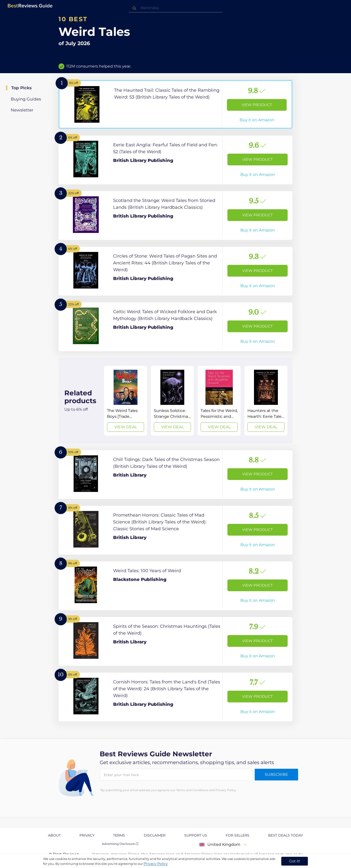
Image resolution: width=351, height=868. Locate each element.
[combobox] (175, 8)
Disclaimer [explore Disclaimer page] (155, 835)
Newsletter (22, 110)
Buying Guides (26, 99)
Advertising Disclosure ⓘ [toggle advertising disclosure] (120, 844)
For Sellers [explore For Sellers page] (238, 835)
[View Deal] (126, 401)
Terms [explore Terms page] (119, 835)
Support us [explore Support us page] (196, 835)
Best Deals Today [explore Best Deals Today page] (286, 835)
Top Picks (21, 88)
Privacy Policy (156, 864)
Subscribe (276, 774)
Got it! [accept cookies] (295, 861)
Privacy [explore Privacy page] (87, 835)
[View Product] (175, 104)
